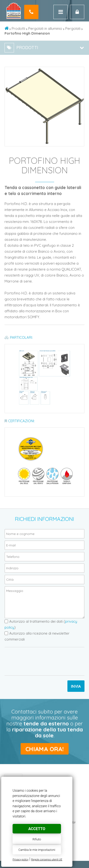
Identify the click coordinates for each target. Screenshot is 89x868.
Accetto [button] (37, 829)
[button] (80, 71)
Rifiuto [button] (37, 839)
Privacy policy (21, 860)
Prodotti (18, 28)
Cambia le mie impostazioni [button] (37, 850)
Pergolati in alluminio (45, 28)
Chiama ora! (44, 749)
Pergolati (73, 28)
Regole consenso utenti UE (47, 860)
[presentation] (41, 661)
